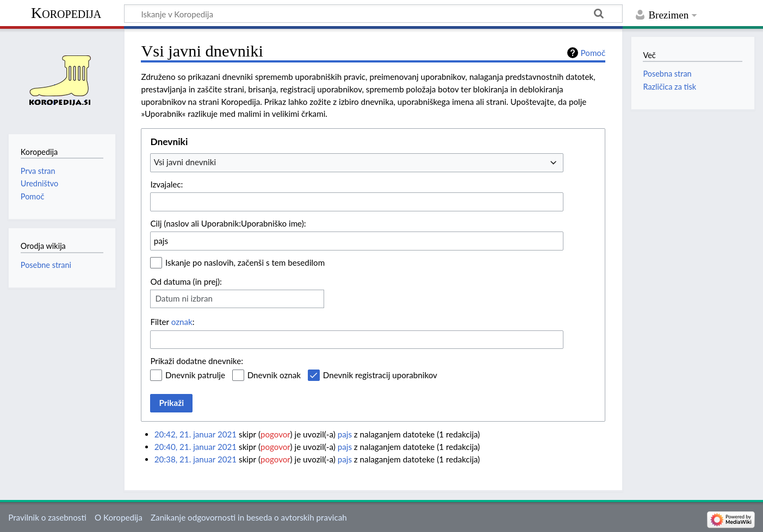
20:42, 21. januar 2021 (196, 434)
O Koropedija (119, 517)
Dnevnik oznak (274, 375)
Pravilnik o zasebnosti (47, 517)
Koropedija (66, 13)
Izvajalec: (166, 184)
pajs (345, 434)
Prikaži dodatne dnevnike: (197, 361)
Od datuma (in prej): (186, 281)
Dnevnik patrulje (195, 375)
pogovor (275, 434)
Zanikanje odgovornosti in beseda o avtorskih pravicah (249, 517)
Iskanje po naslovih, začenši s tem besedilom (245, 262)
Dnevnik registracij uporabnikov (380, 375)
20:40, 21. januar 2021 (196, 447)
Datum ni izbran (184, 298)
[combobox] (357, 162)
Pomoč (593, 53)
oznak (182, 322)
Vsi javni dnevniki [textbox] (185, 162)
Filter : (172, 322)
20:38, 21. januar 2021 (196, 459)
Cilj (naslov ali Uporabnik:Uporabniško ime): (228, 223)
